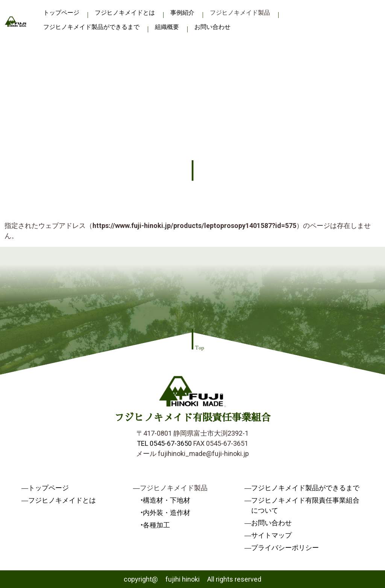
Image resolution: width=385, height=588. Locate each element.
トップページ (61, 13)
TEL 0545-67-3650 (164, 443)
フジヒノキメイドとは (125, 13)
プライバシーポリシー (285, 548)
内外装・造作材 (167, 513)
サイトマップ (271, 535)
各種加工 (156, 525)
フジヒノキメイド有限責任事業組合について (305, 505)
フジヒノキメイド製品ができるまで (91, 27)
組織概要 (167, 27)
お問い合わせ (212, 27)
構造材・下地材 (167, 500)
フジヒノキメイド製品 (240, 13)
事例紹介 (182, 13)
